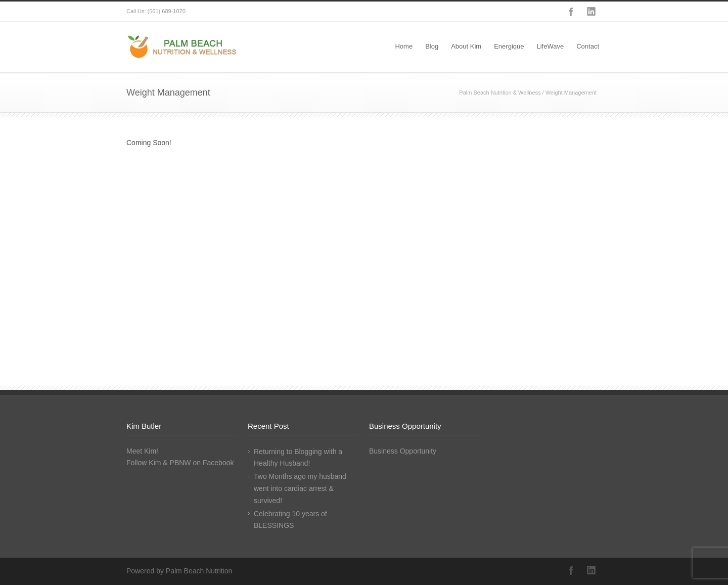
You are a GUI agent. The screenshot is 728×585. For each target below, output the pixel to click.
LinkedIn (591, 12)
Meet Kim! (142, 451)
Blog (432, 46)
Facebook (571, 12)
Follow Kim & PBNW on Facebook (180, 463)
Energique (509, 46)
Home (404, 46)
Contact (588, 46)
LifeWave (550, 46)
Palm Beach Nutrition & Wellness (500, 93)
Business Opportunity (403, 451)
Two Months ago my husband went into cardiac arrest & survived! (300, 488)
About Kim (466, 46)
